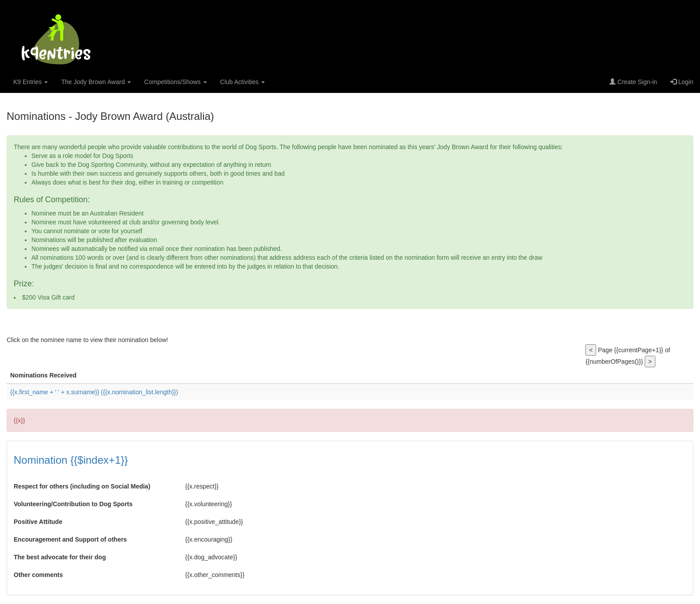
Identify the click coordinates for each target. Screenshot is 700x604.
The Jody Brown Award (96, 82)
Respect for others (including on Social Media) (82, 486)
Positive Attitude (38, 522)
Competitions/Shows (176, 82)
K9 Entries (31, 82)
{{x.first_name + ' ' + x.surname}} (94, 392)
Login (682, 82)
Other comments (38, 575)
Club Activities (243, 82)
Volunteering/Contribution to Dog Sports (73, 504)
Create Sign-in (633, 82)
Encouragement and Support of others (70, 539)
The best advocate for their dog (60, 557)
